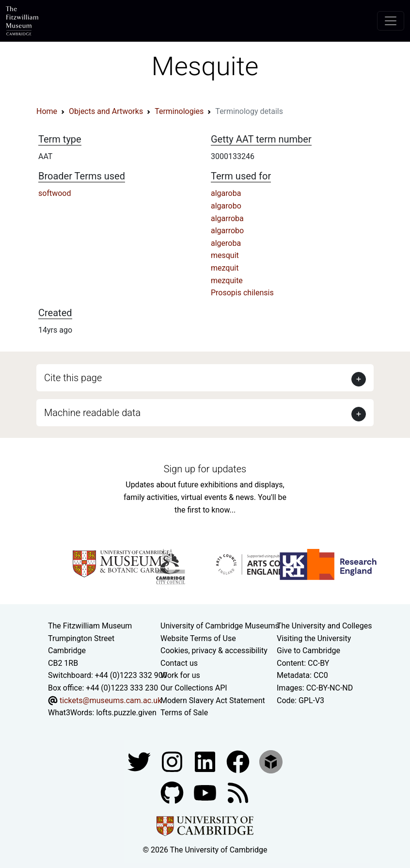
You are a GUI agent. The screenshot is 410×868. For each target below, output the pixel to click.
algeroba (226, 243)
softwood (55, 193)
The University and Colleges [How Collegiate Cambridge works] (324, 626)
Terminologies (179, 111)
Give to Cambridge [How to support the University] (308, 651)
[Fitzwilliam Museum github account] (173, 792)
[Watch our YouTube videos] (206, 792)
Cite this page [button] (73, 378)
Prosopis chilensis (242, 293)
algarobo (226, 206)
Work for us (180, 675)
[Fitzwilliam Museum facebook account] (206, 761)
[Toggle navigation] (391, 21)
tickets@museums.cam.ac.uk (110, 700)
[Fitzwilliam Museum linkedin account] (239, 761)
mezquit (225, 268)
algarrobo (227, 231)
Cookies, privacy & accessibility (214, 651)
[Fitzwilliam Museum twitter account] (140, 761)
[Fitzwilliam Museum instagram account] (173, 761)
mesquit (225, 255)
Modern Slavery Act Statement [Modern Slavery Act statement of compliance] (213, 700)
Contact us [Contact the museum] (179, 663)
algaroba (226, 193)
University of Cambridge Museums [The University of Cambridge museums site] (220, 626)
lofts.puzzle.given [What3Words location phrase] (126, 713)
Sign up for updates (205, 469)
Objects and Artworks (106, 111)
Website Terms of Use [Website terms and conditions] (198, 638)
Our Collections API (194, 688)
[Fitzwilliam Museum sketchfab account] (271, 761)
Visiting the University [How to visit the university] (314, 638)
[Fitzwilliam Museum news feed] (238, 792)
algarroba (227, 218)
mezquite (227, 281)
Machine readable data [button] (92, 413)
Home (47, 111)
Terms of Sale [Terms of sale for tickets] (184, 713)
